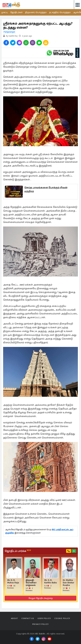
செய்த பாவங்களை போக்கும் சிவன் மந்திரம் (46, 189)
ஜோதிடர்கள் (16, 12)
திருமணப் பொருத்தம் (36, 12)
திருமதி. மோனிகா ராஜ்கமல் (31, 583)
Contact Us (28, 618)
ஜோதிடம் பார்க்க (18, 551)
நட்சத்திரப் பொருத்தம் (60, 12)
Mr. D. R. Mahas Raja (13, 581)
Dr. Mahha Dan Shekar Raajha (68, 583)
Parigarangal (9, 32)
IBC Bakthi (40, 634)
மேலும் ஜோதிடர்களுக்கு (41, 598)
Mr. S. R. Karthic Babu (51, 581)
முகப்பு (4, 12)
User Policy (44, 618)
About (14, 618)
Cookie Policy (62, 618)
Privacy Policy (40, 624)
